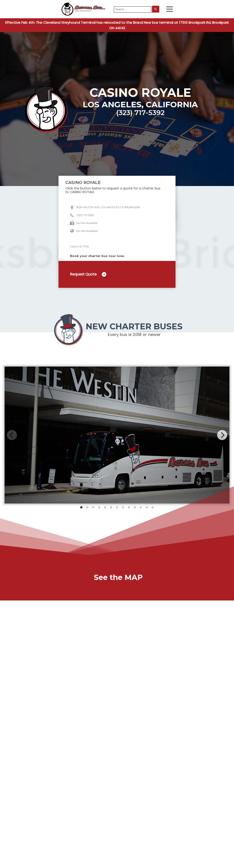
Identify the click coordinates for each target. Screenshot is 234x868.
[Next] (222, 435)
